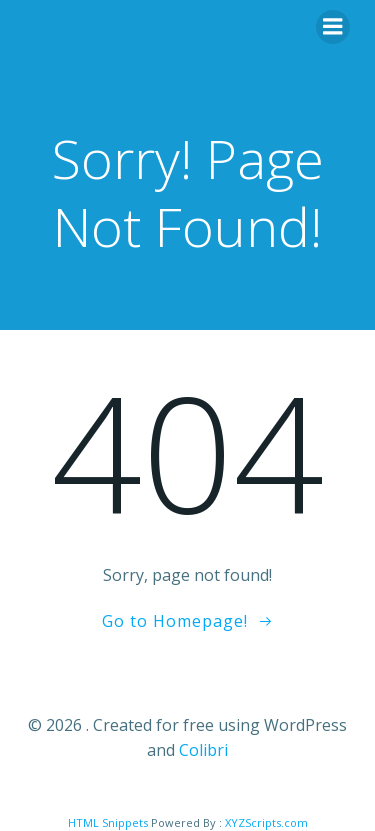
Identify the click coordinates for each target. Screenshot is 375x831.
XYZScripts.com (266, 822)
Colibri (203, 750)
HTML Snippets (108, 822)
